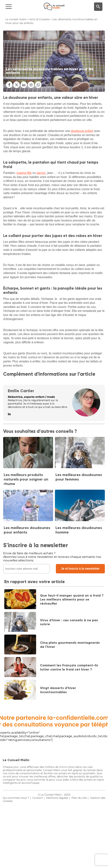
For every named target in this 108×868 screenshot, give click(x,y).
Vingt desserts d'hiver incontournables (58, 690)
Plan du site (79, 798)
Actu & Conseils (39, 19)
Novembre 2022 (13, 78)
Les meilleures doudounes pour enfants (27, 530)
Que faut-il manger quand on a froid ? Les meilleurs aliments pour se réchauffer (72, 599)
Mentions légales (57, 798)
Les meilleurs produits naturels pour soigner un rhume (26, 479)
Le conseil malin (16, 19)
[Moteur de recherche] (98, 7)
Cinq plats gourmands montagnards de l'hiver (70, 645)
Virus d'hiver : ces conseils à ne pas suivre (69, 622)
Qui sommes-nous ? (16, 798)
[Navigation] (18, 7)
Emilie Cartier (21, 391)
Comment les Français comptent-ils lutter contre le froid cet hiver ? (69, 667)
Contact (38, 798)
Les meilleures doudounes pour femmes (79, 477)
